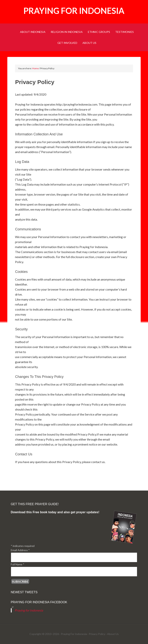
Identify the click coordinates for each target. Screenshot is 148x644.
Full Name (18, 564)
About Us (113, 634)
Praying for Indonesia (74, 11)
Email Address (20, 550)
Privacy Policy (97, 634)
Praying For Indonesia (74, 634)
